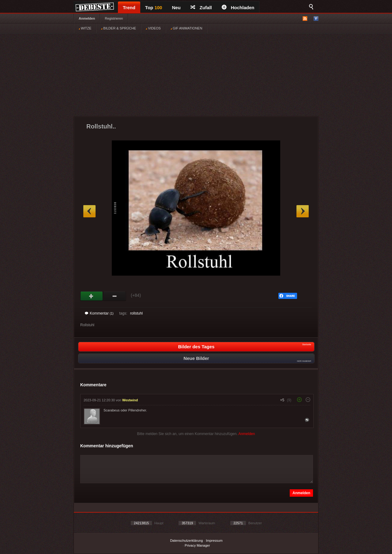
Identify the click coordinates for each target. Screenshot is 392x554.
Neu (176, 8)
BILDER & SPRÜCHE (119, 28)
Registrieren (114, 18)
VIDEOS (153, 28)
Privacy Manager (197, 545)
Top (154, 8)
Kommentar (99, 313)
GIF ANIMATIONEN (186, 28)
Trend (129, 8)
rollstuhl (136, 313)
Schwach (115, 296)
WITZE (85, 28)
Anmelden (87, 18)
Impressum (214, 541)
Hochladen (238, 8)
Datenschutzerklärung (186, 541)
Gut (92, 296)
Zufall (201, 8)
